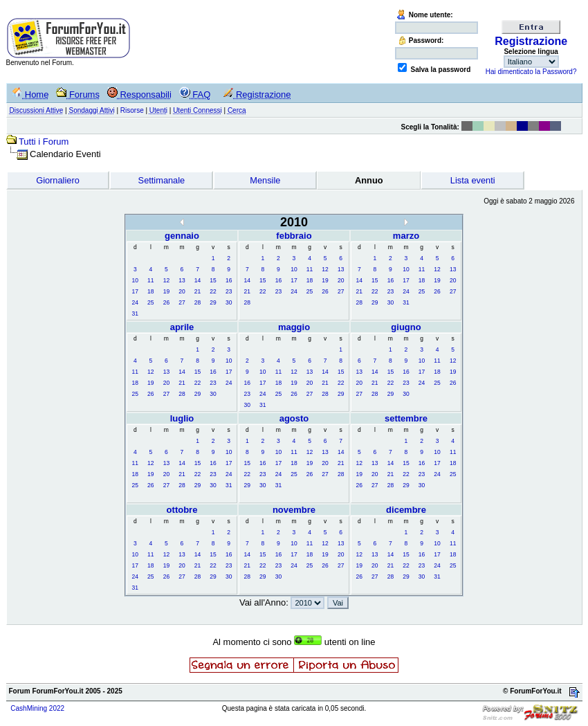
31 (135, 314)
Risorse (132, 110)
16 (229, 280)
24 (135, 302)
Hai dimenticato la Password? (531, 72)
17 (135, 291)
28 (197, 302)
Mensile (265, 180)
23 (229, 291)
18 (150, 291)
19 (166, 291)
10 (135, 280)
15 (213, 280)
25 (150, 302)
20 (182, 291)
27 (182, 302)
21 (197, 291)
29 (213, 302)
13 (182, 280)
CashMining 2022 (37, 708)
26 (166, 302)
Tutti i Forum (44, 142)
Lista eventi (473, 180)
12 (166, 280)
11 (150, 280)
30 (229, 302)
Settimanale (162, 180)
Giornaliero (58, 180)
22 (213, 291)
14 (197, 280)
